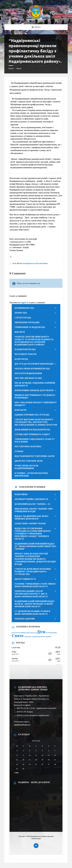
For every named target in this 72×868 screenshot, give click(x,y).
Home (11, 68)
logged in (25, 303)
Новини (45, 263)
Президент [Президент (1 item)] (53, 633)
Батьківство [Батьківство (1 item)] (16, 633)
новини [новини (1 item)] (48, 637)
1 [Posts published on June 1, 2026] (17, 751)
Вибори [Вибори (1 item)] (23, 633)
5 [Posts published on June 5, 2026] (42, 751)
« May (16, 773)
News (19, 68)
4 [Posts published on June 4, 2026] (36, 751)
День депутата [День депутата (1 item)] (31, 633)
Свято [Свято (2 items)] (18, 636)
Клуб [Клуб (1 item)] (47, 633)
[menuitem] (36, 308)
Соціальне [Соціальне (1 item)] (27, 637)
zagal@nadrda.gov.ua (22, 725)
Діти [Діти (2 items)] (41, 632)
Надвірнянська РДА (31, 263)
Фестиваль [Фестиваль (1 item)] (42, 637)
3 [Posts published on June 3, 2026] (30, 751)
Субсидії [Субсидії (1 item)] (34, 637)
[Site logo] (36, 19)
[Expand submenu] (55, 308)
